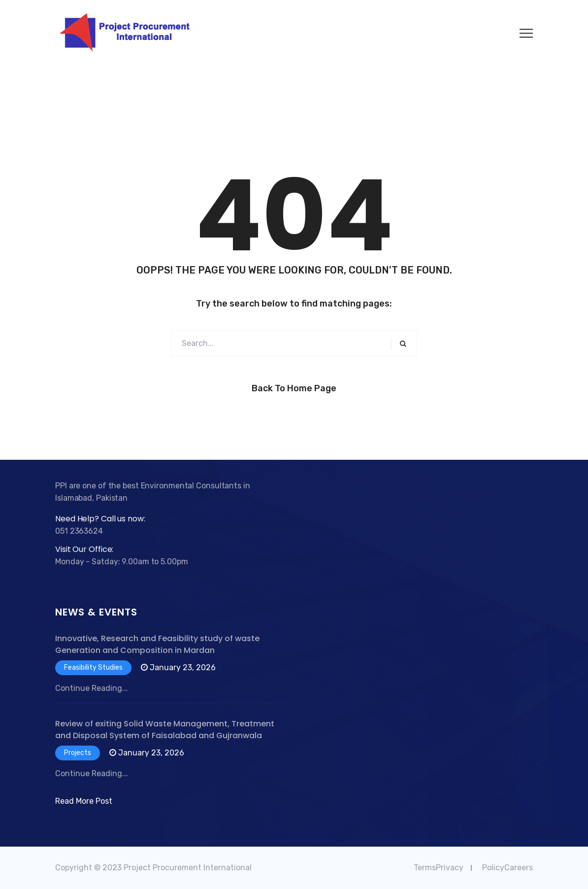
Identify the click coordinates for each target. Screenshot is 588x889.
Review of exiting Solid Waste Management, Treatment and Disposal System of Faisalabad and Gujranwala (165, 730)
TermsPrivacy (439, 868)
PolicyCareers (507, 868)
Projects (78, 753)
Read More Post (84, 801)
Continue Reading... (92, 688)
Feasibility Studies (93, 667)
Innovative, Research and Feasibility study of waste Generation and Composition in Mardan (157, 644)
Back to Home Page (294, 388)
